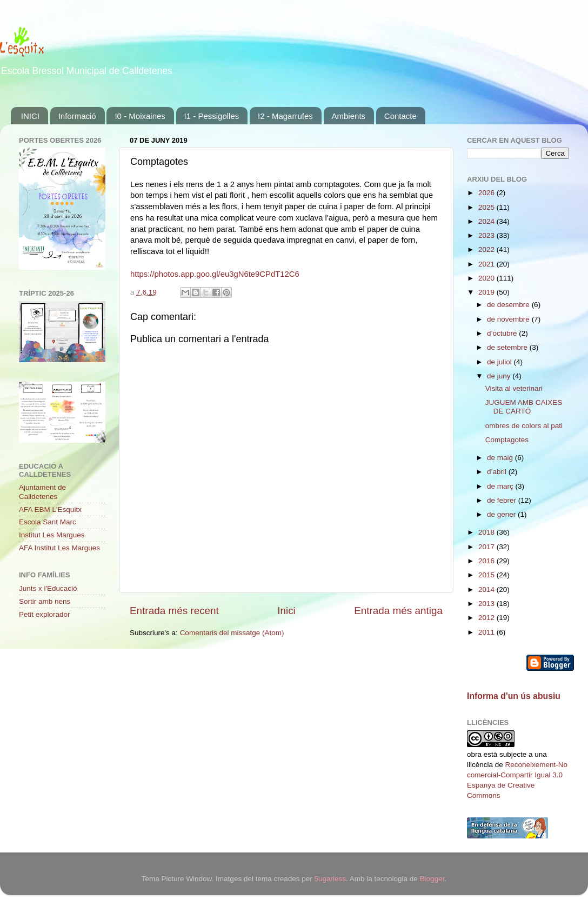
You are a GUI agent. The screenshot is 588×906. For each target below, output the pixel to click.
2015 (487, 575)
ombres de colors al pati (524, 426)
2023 (487, 235)
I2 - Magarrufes (285, 116)
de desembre (509, 305)
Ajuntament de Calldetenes (42, 492)
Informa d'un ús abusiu (514, 696)
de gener (502, 514)
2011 (487, 632)
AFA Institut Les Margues (59, 548)
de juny (500, 376)
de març (501, 486)
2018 (487, 532)
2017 (487, 547)
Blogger (432, 879)
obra (474, 754)
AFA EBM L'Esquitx (50, 509)
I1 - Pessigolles (212, 116)
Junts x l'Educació (48, 588)
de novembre (509, 319)
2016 (487, 561)
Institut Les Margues (52, 535)
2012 (487, 618)
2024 (487, 221)
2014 (487, 589)
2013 (487, 604)
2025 (487, 207)
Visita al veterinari (514, 388)
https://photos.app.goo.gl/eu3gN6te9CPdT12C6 (215, 274)
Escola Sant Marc (48, 522)
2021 (487, 264)
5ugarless (330, 879)
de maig (501, 458)
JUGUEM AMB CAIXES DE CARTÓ (524, 407)
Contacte (400, 116)
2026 (487, 193)
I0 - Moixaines (140, 116)
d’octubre (503, 333)
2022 (487, 249)
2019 (487, 292)
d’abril (498, 472)
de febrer (503, 500)
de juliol (500, 362)
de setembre (508, 347)
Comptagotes (507, 440)
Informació (77, 116)
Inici (286, 611)
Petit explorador (45, 614)
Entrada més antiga (398, 611)
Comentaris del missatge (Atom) (232, 633)
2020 (487, 278)
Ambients (349, 116)
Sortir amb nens (45, 601)
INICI (30, 116)
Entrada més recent (174, 611)
